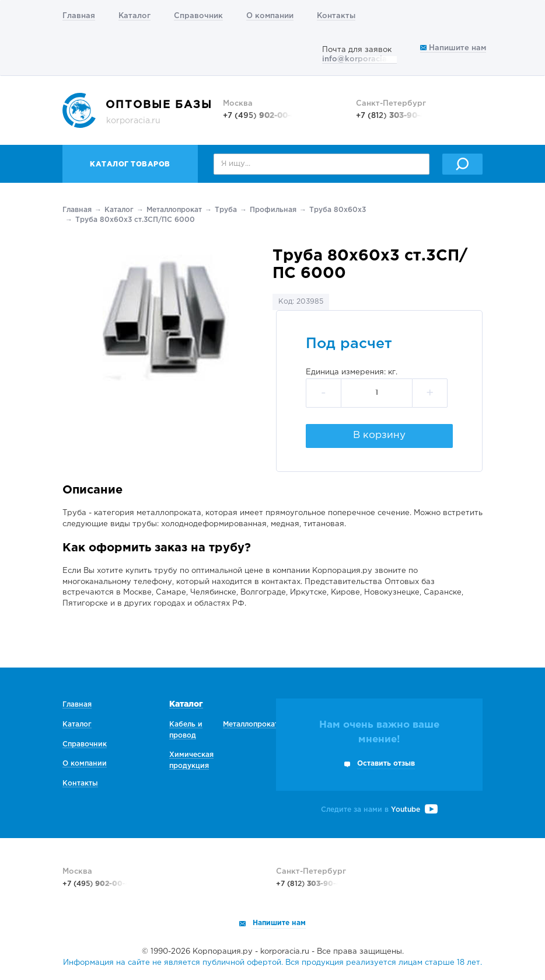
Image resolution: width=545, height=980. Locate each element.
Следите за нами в (379, 810)
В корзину (379, 435)
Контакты (336, 16)
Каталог (134, 16)
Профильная (273, 210)
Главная (79, 16)
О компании (270, 16)
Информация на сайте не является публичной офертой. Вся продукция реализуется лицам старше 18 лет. (272, 963)
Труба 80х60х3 (338, 210)
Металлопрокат (174, 210)
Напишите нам (453, 48)
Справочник (198, 16)
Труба (226, 210)
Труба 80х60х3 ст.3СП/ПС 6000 (135, 220)
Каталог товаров (130, 164)
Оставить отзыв (386, 764)
